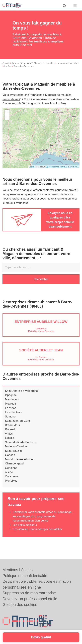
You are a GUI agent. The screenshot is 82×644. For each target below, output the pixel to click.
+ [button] (7, 112)
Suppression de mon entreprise (29, 593)
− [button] (7, 117)
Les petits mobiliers (25, 525)
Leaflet (32, 167)
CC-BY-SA (74, 167)
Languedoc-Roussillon (67, 63)
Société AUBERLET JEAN (41, 350)
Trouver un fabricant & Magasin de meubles (33, 63)
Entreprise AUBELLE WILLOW (41, 322)
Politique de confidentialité (25, 576)
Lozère (8, 66)
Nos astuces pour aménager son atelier (37, 529)
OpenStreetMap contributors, (58, 167)
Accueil (6, 63)
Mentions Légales (18, 570)
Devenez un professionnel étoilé (30, 599)
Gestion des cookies (20, 605)
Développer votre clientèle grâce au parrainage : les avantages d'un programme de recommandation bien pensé (43, 516)
